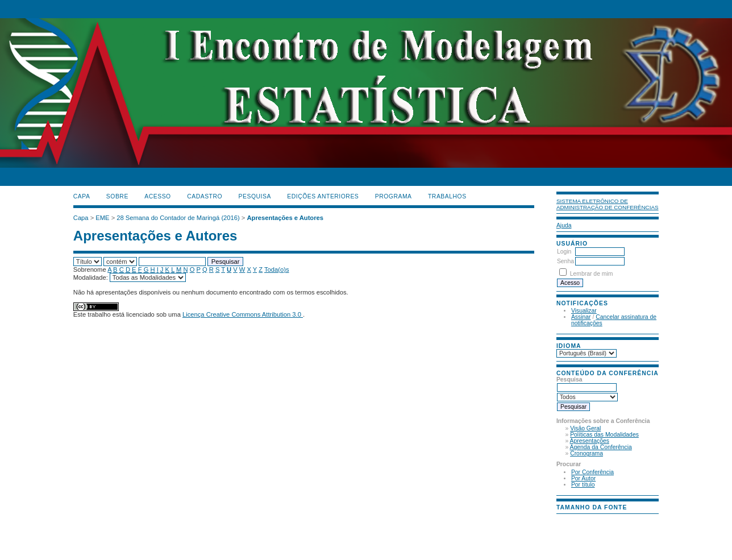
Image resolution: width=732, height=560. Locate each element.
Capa (82, 196)
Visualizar (584, 311)
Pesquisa (255, 196)
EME (102, 218)
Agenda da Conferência (601, 447)
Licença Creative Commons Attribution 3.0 (243, 314)
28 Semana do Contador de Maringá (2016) (178, 218)
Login (564, 252)
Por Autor (583, 478)
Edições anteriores (323, 196)
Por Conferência (592, 472)
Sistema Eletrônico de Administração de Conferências (608, 204)
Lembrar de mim (592, 274)
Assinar (581, 317)
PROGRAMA (394, 196)
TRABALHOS (447, 196)
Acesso (157, 196)
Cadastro (205, 196)
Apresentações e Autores (285, 218)
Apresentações (590, 441)
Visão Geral (585, 428)
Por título (583, 485)
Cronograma (587, 453)
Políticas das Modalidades (604, 435)
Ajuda (564, 225)
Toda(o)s (277, 269)
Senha (565, 261)
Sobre (117, 196)
